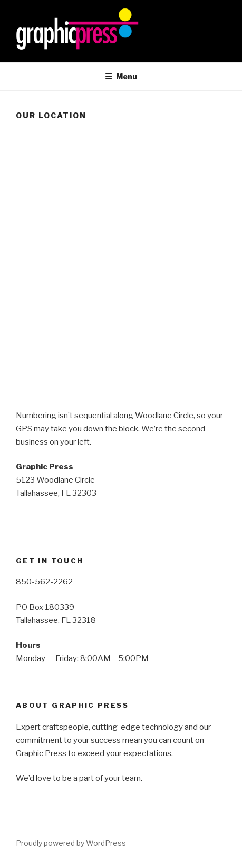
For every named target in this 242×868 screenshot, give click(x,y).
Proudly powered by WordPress (71, 843)
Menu (121, 76)
